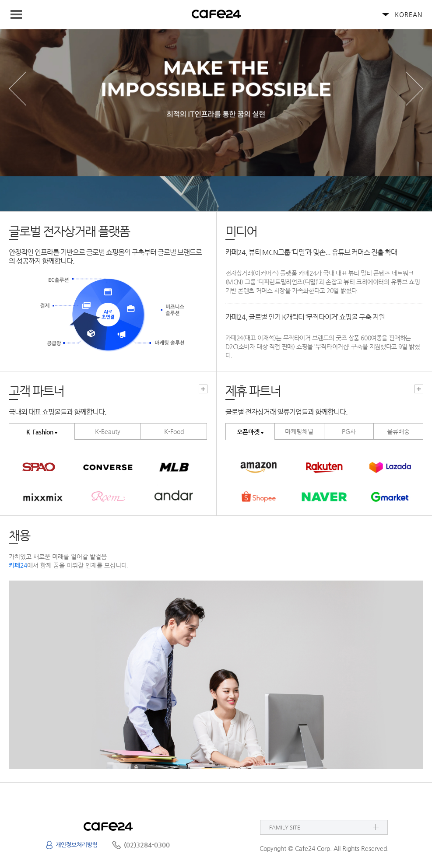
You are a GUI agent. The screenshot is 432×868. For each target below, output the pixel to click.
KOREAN (409, 14)
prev (18, 89)
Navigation (20, 14)
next (414, 89)
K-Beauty (108, 431)
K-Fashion (40, 432)
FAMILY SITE (285, 827)
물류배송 (398, 431)
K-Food (174, 431)
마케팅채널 (299, 431)
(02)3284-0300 (147, 845)
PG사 (349, 431)
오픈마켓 (248, 432)
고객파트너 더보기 (203, 389)
